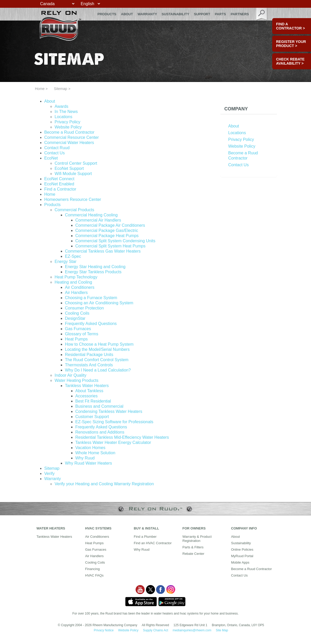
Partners (240, 14)
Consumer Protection (84, 308)
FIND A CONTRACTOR (290, 26)
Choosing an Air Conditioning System (99, 303)
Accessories (86, 396)
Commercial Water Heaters (69, 143)
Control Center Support (76, 163)
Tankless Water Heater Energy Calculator (113, 442)
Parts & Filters (193, 547)
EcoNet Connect (59, 179)
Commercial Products (74, 210)
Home (40, 89)
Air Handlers (76, 293)
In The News (66, 112)
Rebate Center (193, 554)
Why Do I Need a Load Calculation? (98, 370)
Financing (92, 569)
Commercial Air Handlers (98, 220)
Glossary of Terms (82, 334)
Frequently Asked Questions (91, 324)
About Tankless (89, 391)
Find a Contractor (60, 189)
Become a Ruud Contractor (69, 132)
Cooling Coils (77, 313)
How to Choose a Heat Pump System (99, 344)
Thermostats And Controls (89, 365)
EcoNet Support (69, 168)
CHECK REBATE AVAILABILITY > (290, 61)
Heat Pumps (76, 339)
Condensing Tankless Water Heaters (109, 411)
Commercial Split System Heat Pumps (110, 246)
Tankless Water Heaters (87, 386)
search (262, 14)
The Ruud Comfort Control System (97, 360)
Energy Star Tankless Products (93, 272)
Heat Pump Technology (76, 277)
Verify (49, 473)
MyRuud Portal (242, 556)
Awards (61, 106)
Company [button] (236, 109)
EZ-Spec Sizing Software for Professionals (114, 422)
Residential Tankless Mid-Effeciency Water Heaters (122, 437)
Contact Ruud (57, 148)
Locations (64, 117)
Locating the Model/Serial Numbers (97, 349)
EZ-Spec (73, 256)
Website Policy (68, 127)
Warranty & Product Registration (197, 539)
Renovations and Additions (100, 432)
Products (52, 205)
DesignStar (75, 318)
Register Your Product (291, 44)
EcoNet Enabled (59, 184)
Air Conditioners (80, 287)
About (127, 14)
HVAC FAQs (94, 575)
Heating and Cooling (73, 282)
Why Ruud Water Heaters (88, 463)
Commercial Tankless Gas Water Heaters (103, 251)
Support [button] (202, 14)
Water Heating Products (76, 380)
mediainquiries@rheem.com (192, 630)
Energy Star (65, 262)
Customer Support (92, 417)
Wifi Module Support (73, 174)
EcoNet (51, 158)
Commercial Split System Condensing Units (115, 241)
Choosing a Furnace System (91, 298)
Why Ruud (85, 458)
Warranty (147, 14)
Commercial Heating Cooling (91, 215)
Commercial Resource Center (72, 137)
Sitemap (52, 468)
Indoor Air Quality (71, 375)
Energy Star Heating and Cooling (95, 267)
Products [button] (107, 14)
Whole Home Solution (95, 453)
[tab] (249, 109)
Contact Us (54, 153)
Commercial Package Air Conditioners (110, 225)
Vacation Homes (90, 448)
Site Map (222, 630)
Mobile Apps (240, 562)
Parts (220, 14)
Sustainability (176, 14)
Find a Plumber (145, 537)
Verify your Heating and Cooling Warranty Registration (104, 484)
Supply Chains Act (155, 630)
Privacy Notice (104, 630)
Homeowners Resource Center (73, 199)
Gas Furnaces (78, 329)
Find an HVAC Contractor (153, 543)
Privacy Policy (68, 122)
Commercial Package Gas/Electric (107, 230)
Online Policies (242, 550)
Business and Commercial (99, 406)
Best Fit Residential (93, 401)
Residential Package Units (89, 355)
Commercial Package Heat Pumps (107, 236)
